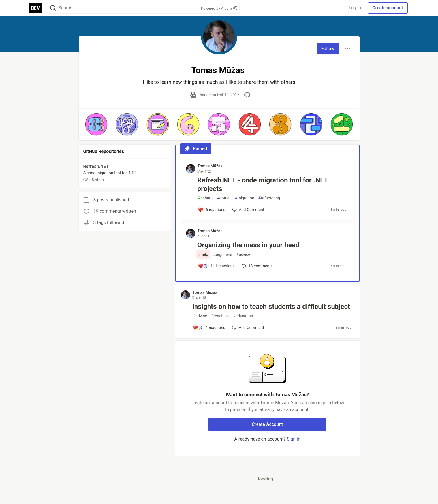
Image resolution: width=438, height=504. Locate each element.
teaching (220, 316)
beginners (222, 255)
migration (245, 198)
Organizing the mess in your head (248, 245)
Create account (388, 8)
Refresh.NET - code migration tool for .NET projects (263, 184)
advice (243, 255)
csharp (205, 198)
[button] (96, 124)
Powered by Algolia (219, 8)
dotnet (224, 198)
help (203, 255)
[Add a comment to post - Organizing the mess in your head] (216, 266)
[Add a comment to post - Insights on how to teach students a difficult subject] (209, 328)
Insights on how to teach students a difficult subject (271, 307)
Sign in (294, 439)
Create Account (267, 424)
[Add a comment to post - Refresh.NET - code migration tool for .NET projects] (212, 210)
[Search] (53, 8)
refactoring (269, 198)
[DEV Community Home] (35, 8)
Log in (355, 8)
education (243, 316)
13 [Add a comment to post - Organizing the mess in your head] (257, 266)
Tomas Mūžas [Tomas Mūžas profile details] (210, 166)
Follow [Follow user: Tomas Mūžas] (328, 49)
